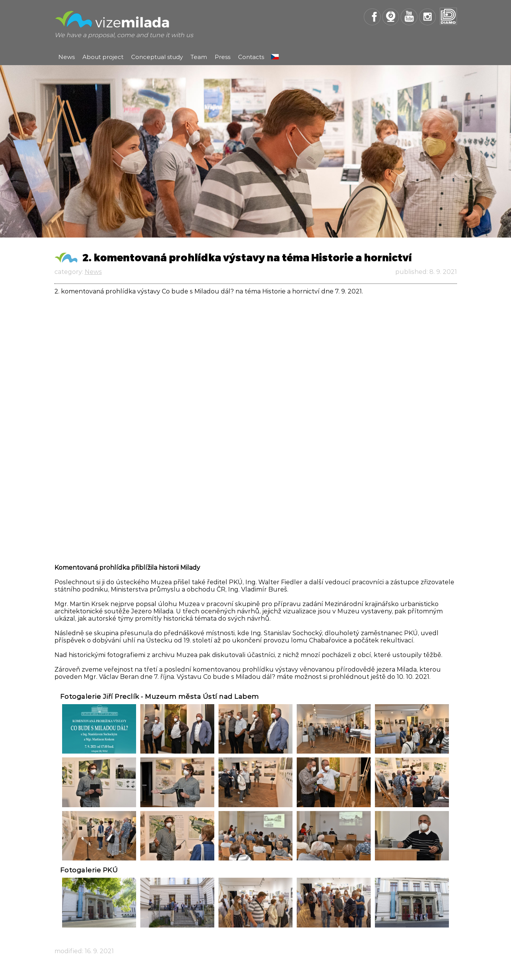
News (67, 57)
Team (199, 57)
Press (223, 57)
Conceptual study (157, 57)
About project (103, 57)
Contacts (251, 57)
